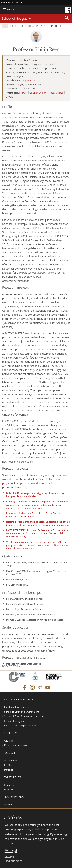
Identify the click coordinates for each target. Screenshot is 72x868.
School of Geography (16, 18)
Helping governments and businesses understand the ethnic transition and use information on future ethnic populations (38, 523)
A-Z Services (11, 760)
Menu (10, 9)
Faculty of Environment (17, 707)
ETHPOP (22, 92)
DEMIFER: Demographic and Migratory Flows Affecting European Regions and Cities (35, 495)
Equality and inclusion (16, 745)
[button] (67, 18)
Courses (8, 741)
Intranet (9, 770)
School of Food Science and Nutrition (24, 716)
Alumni (8, 804)
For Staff (9, 765)
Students (9, 785)
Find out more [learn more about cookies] (13, 861)
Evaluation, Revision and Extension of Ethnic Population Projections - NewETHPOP (35, 515)
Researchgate (56, 92)
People (45, 26)
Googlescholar (38, 92)
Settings (9, 856)
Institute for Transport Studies (20, 725)
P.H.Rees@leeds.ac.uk (27, 80)
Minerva (9, 789)
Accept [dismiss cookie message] (11, 850)
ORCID (9, 97)
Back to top (10, 666)
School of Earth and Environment (22, 712)
